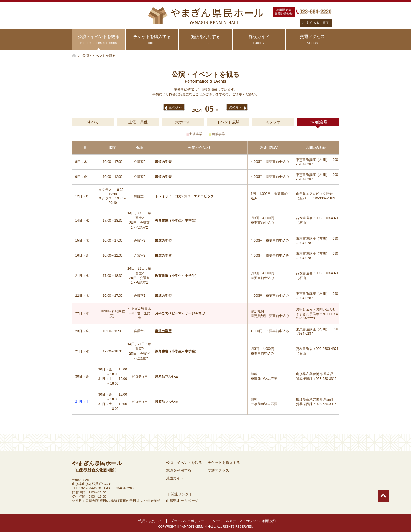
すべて (93, 122)
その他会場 (318, 122)
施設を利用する (205, 39)
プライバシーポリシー (187, 521)
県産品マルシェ (167, 377)
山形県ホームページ (182, 501)
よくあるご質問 (318, 23)
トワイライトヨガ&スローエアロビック (184, 196)
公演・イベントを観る (99, 39)
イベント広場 (228, 122)
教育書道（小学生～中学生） (177, 221)
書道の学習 (163, 162)
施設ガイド (259, 39)
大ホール (183, 122)
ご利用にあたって (149, 521)
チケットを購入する (152, 39)
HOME (74, 55)
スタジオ (273, 122)
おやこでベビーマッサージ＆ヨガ (180, 313)
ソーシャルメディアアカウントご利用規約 (244, 521)
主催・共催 (138, 122)
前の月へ (176, 107)
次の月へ (235, 107)
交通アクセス (312, 39)
